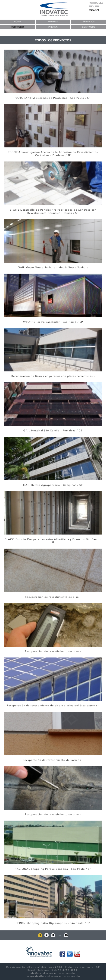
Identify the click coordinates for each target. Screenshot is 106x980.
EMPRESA (53, 22)
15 (66, 935)
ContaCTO (89, 27)
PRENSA (53, 27)
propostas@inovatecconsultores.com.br (53, 976)
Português (96, 3)
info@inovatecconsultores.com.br (52, 973)
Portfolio (17, 27)
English (94, 7)
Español (94, 10)
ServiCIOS (89, 22)
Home (17, 22)
